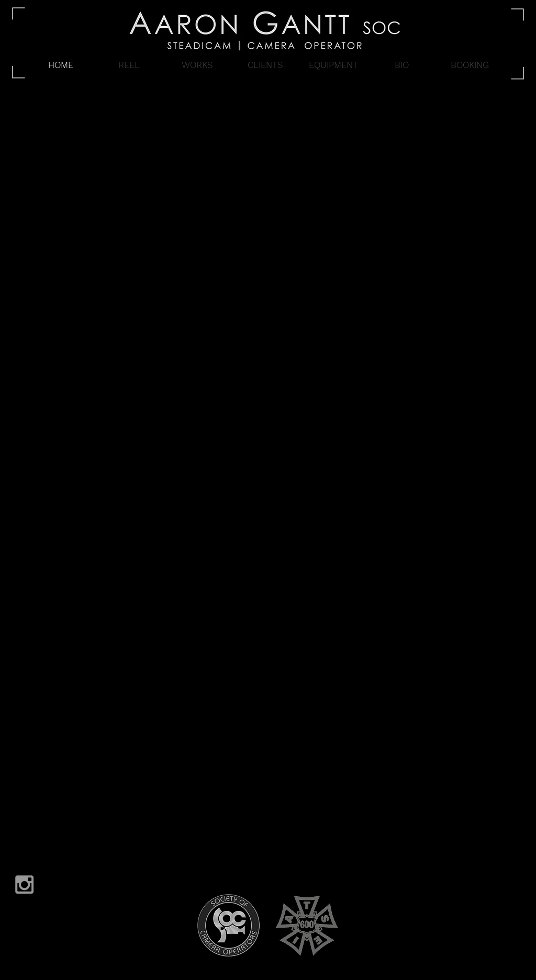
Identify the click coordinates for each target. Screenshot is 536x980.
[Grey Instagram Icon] (24, 884)
